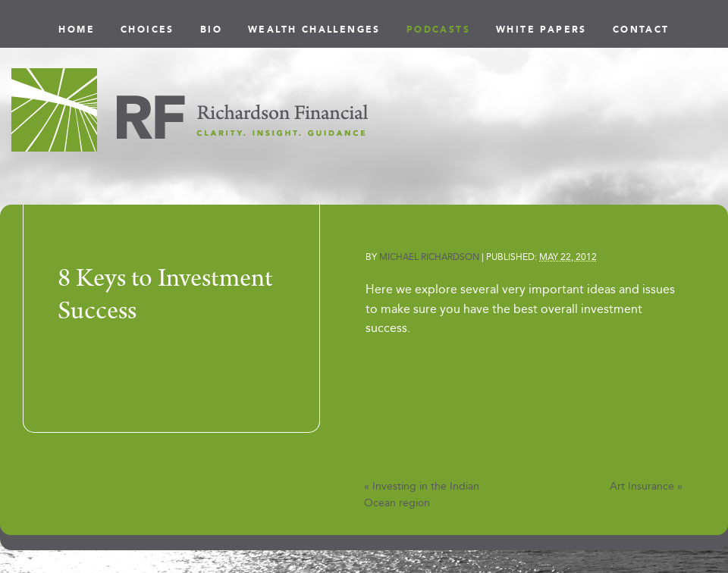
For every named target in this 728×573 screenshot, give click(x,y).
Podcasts (438, 30)
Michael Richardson (429, 257)
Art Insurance (646, 486)
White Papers (541, 30)
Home (77, 30)
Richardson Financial (190, 110)
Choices (147, 30)
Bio (211, 30)
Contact (641, 30)
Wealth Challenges (314, 30)
